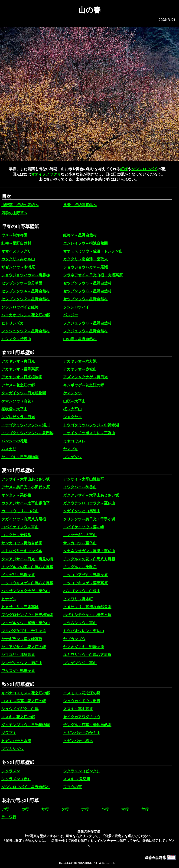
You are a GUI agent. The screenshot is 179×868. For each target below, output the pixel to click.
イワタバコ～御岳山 (80, 487)
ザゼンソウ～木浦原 (18, 267)
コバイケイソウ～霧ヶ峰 (84, 527)
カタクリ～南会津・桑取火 (85, 259)
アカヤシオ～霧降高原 (20, 369)
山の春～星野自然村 (80, 339)
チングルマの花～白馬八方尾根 (89, 559)
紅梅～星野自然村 (16, 243)
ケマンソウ (72, 393)
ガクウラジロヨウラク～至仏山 (89, 503)
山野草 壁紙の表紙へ (20, 205)
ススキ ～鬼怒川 (77, 779)
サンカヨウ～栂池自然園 (22, 543)
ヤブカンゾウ (74, 639)
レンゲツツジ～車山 (80, 663)
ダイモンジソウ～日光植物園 (26, 725)
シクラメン (11, 771)
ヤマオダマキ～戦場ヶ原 (84, 647)
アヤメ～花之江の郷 (18, 385)
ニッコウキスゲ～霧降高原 (85, 583)
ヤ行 (145, 809)
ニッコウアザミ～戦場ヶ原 (85, 575)
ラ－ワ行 (9, 817)
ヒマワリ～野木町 (78, 599)
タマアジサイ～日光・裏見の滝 (27, 559)
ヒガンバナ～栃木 (78, 741)
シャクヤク (72, 417)
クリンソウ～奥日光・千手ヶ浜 (89, 519)
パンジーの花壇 (14, 441)
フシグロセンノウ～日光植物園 (27, 615)
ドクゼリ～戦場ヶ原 (18, 575)
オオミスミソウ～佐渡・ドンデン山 (93, 251)
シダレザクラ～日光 (18, 417)
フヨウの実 (72, 787)
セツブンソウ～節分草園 (22, 283)
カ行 (25, 809)
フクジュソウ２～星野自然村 (26, 331)
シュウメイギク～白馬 (20, 709)
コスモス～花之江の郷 (82, 693)
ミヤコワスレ (74, 441)
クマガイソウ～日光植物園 (24, 393)
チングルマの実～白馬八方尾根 (27, 567)
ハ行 (105, 809)
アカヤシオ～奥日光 (18, 361)
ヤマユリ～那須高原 (18, 655)
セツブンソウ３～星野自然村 (87, 291)
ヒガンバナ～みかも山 (82, 733)
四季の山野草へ (14, 213)
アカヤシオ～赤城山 (80, 369)
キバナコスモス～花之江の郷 (26, 693)
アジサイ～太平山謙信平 (84, 479)
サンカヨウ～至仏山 (80, 543)
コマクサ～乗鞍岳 (16, 535)
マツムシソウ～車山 (80, 623)
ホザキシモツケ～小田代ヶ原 (87, 615)
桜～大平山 (72, 409)
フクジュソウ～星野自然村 (85, 331)
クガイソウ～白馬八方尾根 (24, 519)
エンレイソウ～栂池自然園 (85, 243)
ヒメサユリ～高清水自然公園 (87, 607)
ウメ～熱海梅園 (14, 235)
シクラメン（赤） (16, 779)
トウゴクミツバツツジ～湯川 (26, 425)
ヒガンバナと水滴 (16, 741)
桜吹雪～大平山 (14, 409)
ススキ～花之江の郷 (18, 717)
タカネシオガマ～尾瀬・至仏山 (89, 551)
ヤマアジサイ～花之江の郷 (24, 647)
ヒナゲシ (9, 599)
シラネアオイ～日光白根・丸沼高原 (93, 275)
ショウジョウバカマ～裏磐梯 (26, 275)
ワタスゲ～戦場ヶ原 (18, 671)
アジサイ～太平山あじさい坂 (26, 479)
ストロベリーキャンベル (22, 551)
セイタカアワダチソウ (82, 717)
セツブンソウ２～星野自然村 (26, 299)
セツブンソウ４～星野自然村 (26, 291)
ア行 (5, 809)
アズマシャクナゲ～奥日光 (85, 377)
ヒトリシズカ (13, 323)
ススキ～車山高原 (78, 709)
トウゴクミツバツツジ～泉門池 (27, 433)
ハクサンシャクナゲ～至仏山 (26, 591)
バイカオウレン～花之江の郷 (26, 315)
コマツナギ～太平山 (80, 535)
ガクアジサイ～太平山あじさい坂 (91, 495)
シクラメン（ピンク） (82, 771)
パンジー (71, 315)
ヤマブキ (71, 449)
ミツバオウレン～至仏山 (84, 631)
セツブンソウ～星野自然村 (85, 299)
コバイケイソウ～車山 (20, 527)
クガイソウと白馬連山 (82, 511)
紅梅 (124, 169)
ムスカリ (9, 449)
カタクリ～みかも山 (18, 259)
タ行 (65, 809)
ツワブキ (9, 733)
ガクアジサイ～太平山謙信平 (26, 503)
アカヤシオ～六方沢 (80, 361)
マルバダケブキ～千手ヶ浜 (24, 631)
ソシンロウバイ (144, 169)
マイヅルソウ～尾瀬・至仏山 (26, 623)
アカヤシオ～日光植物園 (22, 377)
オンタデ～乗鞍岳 (16, 495)
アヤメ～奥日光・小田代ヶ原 (26, 487)
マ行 (125, 809)
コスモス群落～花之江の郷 (24, 701)
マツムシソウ (13, 749)
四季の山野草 (85, 863)
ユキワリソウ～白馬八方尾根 (87, 655)
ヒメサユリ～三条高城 (20, 607)
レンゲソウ (72, 457)
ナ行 (85, 809)
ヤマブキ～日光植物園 (20, 457)
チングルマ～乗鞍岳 (80, 567)
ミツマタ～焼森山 (16, 339)
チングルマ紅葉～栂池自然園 (87, 725)
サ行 (45, 809)
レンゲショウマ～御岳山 (22, 663)
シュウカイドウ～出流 (82, 701)
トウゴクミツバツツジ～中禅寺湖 (91, 425)
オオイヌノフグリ (46, 174)
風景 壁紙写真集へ (80, 205)
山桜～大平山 (74, 401)
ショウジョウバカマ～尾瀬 (85, 267)
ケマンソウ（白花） (18, 401)
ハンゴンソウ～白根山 (82, 591)
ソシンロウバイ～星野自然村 (26, 787)
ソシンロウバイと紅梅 (20, 307)
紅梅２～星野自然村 (80, 235)
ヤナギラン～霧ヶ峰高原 (22, 639)
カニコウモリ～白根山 (20, 511)
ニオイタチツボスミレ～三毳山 (89, 433)
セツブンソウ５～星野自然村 (87, 283)
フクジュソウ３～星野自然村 (87, 323)
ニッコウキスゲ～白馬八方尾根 (27, 583)
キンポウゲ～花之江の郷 (84, 385)
